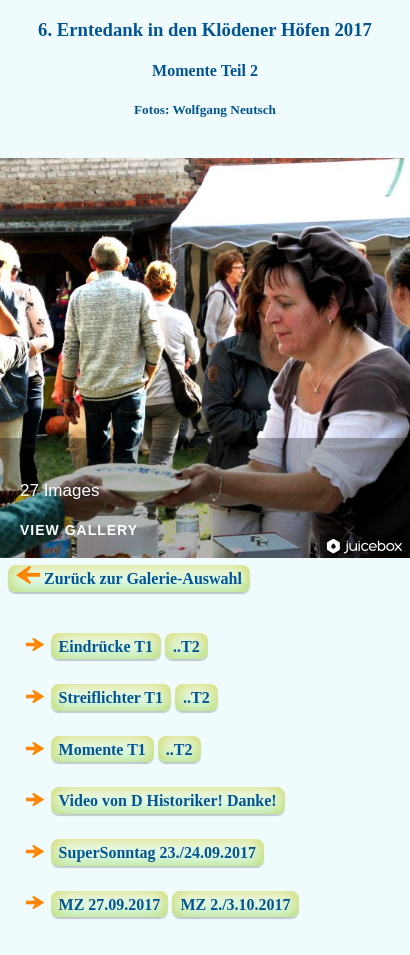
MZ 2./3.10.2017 (235, 903)
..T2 (186, 645)
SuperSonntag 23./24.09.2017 (157, 852)
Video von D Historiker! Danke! (168, 800)
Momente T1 (102, 749)
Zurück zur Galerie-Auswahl (129, 576)
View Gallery (79, 530)
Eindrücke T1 (106, 645)
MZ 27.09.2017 (110, 903)
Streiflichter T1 (111, 697)
